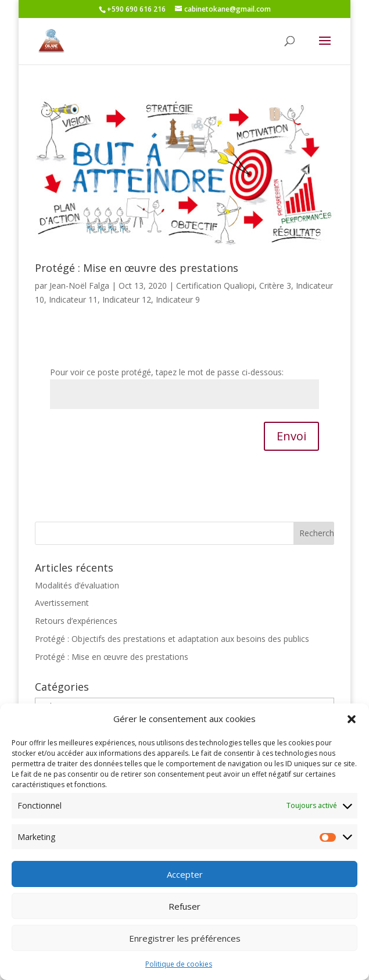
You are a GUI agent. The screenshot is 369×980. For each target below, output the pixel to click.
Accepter (185, 886)
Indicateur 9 (178, 299)
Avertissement (62, 603)
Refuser (184, 918)
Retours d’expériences (76, 621)
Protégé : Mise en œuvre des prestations (137, 268)
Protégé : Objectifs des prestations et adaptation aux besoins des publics (172, 639)
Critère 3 (275, 286)
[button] (352, 731)
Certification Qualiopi (215, 286)
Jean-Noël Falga (79, 286)
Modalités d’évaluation (77, 585)
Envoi (291, 436)
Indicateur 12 (127, 299)
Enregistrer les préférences (185, 950)
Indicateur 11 (73, 299)
